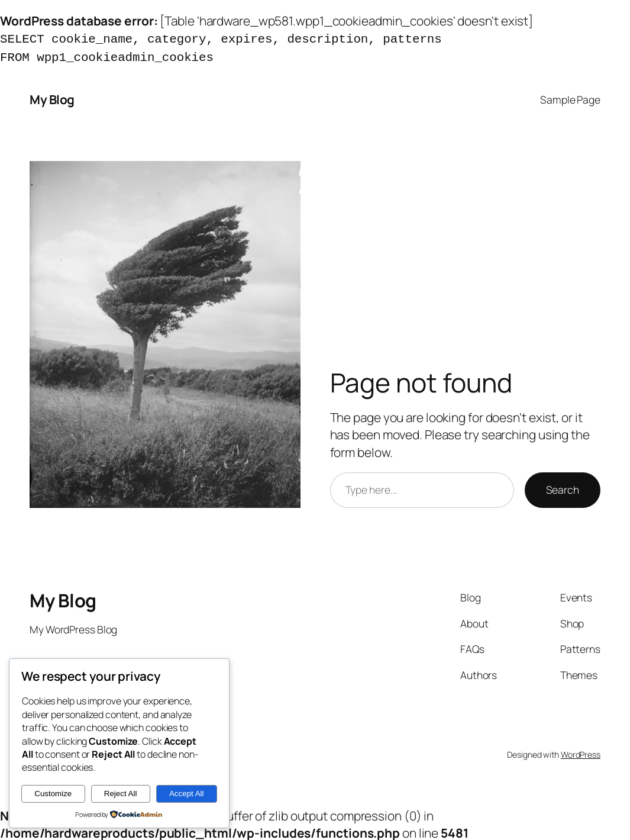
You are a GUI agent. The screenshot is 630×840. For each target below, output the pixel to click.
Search (563, 487)
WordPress (581, 752)
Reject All (121, 794)
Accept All (187, 794)
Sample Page (570, 97)
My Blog (52, 97)
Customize (53, 794)
